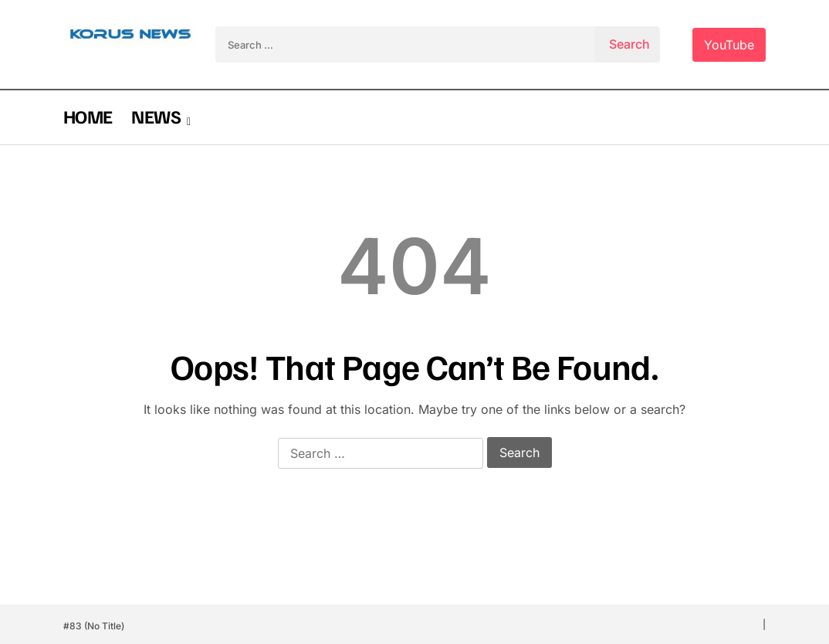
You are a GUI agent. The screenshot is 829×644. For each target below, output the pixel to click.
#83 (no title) (94, 626)
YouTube (729, 45)
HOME (88, 116)
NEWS (156, 116)
